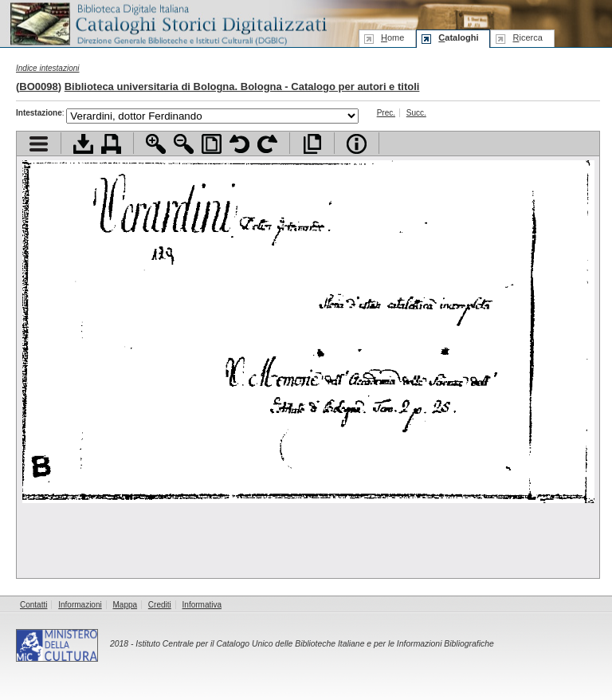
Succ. (416, 113)
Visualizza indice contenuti (39, 144)
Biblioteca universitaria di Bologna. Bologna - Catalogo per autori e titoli (242, 87)
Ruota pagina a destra (267, 144)
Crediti (160, 605)
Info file (357, 144)
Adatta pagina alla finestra (212, 144)
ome (392, 37)
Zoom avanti (156, 144)
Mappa (126, 605)
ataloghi (458, 37)
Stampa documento (111, 144)
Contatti (33, 605)
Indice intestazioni (48, 68)
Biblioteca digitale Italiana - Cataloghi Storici (167, 23)
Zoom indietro (184, 144)
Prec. (386, 113)
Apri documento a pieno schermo (312, 144)
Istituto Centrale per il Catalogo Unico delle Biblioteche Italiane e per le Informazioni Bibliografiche (314, 644)
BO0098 (38, 87)
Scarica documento (83, 144)
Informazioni (80, 605)
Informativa (202, 605)
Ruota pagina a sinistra (239, 144)
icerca (527, 37)
